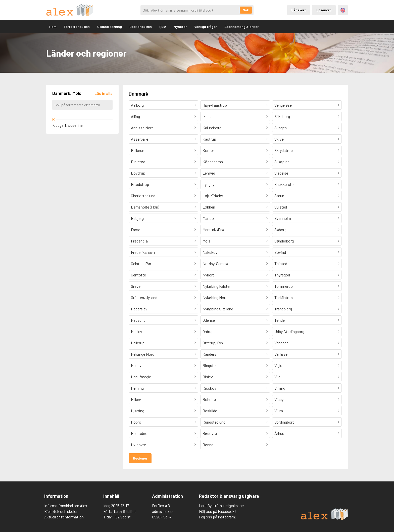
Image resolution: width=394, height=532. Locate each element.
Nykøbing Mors (215, 297)
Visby (279, 399)
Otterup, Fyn (213, 343)
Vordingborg (284, 422)
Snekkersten (285, 184)
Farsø (136, 230)
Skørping (282, 162)
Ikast (207, 116)
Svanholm (283, 218)
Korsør (208, 150)
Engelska (343, 10)
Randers (209, 354)
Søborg (280, 230)
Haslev (137, 331)
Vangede (281, 343)
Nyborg (209, 275)
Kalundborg (212, 128)
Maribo (208, 218)
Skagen (281, 128)
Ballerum (138, 150)
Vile (277, 377)
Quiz (163, 27)
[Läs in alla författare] (104, 93)
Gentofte (138, 275)
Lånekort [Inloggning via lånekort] (299, 10)
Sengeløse (283, 105)
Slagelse (281, 173)
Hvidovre (138, 445)
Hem (53, 27)
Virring (280, 388)
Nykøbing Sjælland (218, 309)
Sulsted (281, 207)
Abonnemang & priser (241, 27)
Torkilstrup (284, 297)
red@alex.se (234, 505)
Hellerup (138, 343)
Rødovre (210, 433)
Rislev (208, 377)
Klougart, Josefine (67, 125)
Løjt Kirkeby (213, 196)
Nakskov (210, 252)
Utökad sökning (110, 27)
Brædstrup (140, 184)
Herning (137, 388)
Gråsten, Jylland (144, 297)
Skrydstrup (284, 150)
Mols (206, 241)
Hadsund (138, 320)
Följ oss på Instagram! (218, 517)
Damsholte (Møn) (145, 207)
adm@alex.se (163, 511)
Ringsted (210, 365)
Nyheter (180, 27)
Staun (279, 196)
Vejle (278, 365)
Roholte (209, 399)
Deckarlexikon (141, 27)
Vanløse (281, 354)
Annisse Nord (142, 128)
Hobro (136, 422)
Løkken (209, 207)
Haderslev (139, 309)
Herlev (136, 365)
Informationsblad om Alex (66, 505)
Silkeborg (282, 116)
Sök (246, 10)
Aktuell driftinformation (64, 517)
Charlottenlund (143, 196)
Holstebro (139, 433)
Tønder (280, 320)
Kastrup (209, 139)
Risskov (209, 388)
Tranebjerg (283, 309)
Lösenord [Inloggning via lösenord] (324, 10)
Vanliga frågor (206, 27)
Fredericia (139, 241)
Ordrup (208, 331)
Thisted (281, 263)
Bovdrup (138, 173)
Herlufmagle (141, 377)
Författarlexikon (77, 27)
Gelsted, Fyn (141, 263)
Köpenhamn (213, 162)
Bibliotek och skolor (61, 511)
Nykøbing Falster (217, 286)
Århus (279, 433)
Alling (135, 116)
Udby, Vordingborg (289, 331)
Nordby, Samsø (215, 263)
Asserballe (140, 139)
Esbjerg (137, 218)
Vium (279, 411)
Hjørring (138, 411)
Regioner (140, 458)
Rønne (208, 445)
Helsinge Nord (143, 354)
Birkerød (138, 162)
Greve (136, 286)
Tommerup (284, 286)
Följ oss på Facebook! (217, 511)
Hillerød (137, 399)
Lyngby (208, 184)
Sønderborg (284, 241)
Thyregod (282, 275)
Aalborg (137, 105)
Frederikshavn (143, 252)
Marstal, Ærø (213, 230)
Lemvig (209, 173)
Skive (279, 139)
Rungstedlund (214, 422)
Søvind (280, 252)
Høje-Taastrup (215, 105)
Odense (209, 320)
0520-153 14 (162, 517)
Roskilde (210, 411)
